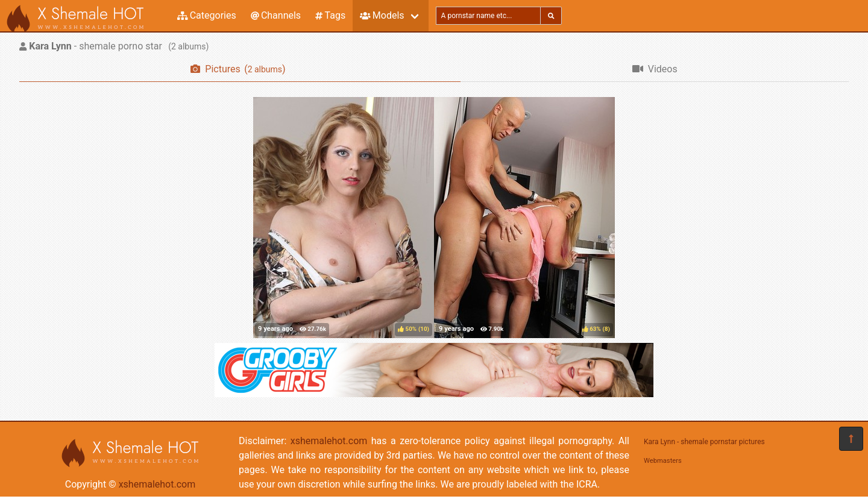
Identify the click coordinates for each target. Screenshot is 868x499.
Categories (207, 15)
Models (382, 15)
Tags (330, 15)
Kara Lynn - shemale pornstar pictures (704, 442)
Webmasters (663, 461)
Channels (276, 15)
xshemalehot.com (157, 484)
